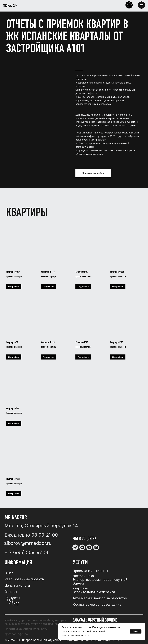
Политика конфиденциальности (26, 629)
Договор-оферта (16, 634)
